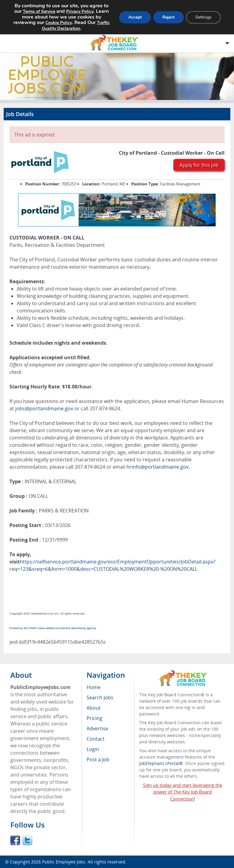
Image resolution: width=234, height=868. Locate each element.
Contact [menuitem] (96, 739)
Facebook (15, 840)
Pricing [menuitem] (94, 718)
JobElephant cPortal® (161, 763)
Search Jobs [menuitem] (100, 697)
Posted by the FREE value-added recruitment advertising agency (53, 628)
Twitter (27, 840)
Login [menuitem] (93, 749)
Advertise (97, 728)
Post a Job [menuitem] (98, 759)
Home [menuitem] (94, 687)
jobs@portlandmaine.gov (44, 408)
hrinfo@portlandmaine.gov (158, 467)
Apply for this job (199, 165)
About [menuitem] (94, 708)
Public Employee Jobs (64, 862)
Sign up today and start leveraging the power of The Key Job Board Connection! (183, 792)
